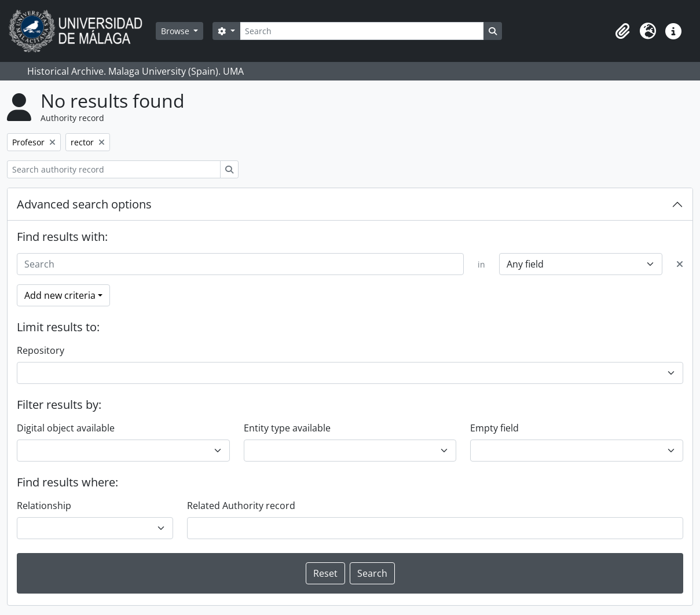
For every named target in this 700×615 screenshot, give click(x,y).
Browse (176, 31)
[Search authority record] (114, 169)
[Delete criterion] (680, 264)
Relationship (44, 506)
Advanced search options (84, 204)
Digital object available (66, 428)
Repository (41, 350)
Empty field (494, 428)
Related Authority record (241, 506)
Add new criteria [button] (60, 295)
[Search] (362, 31)
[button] (622, 31)
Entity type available (287, 428)
